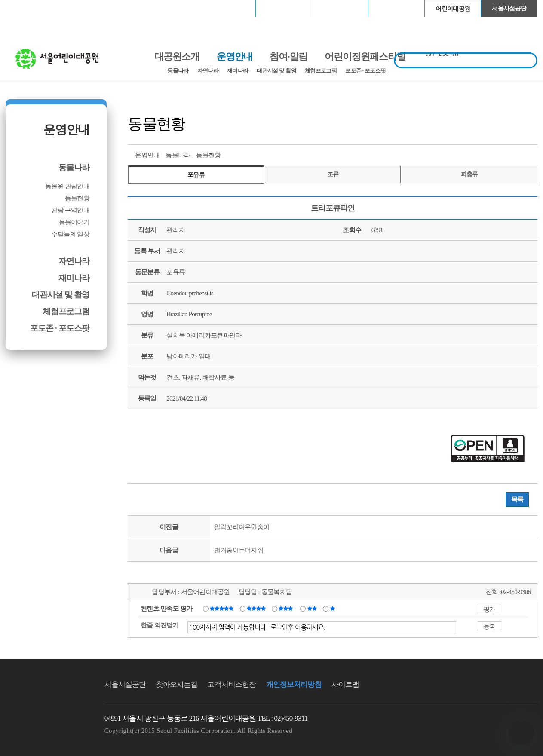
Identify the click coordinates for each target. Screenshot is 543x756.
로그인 (28, 8)
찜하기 (531, 154)
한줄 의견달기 (160, 625)
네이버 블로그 (515, 154)
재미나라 (238, 71)
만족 (257, 608)
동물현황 (77, 198)
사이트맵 (345, 684)
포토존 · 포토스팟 (365, 71)
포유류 (196, 175)
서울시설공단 (509, 8)
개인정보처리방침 (294, 684)
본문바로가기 (24, 0)
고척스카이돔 (340, 8)
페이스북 (499, 154)
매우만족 (223, 608)
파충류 (469, 174)
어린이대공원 (453, 9)
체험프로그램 (321, 71)
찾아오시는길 (177, 684)
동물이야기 (74, 222)
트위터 (483, 154)
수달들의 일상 (70, 234)
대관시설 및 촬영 (276, 71)
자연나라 (208, 71)
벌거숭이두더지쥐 (239, 550)
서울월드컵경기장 (227, 8)
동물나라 (178, 71)
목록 (517, 499)
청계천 (396, 8)
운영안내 (66, 130)
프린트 (467, 154)
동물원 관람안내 (67, 186)
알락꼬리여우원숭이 (242, 527)
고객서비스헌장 (232, 684)
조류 (333, 174)
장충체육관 (284, 8)
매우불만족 (333, 608)
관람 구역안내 (70, 210)
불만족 (313, 608)
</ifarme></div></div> (522, 732)
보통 (287, 608)
